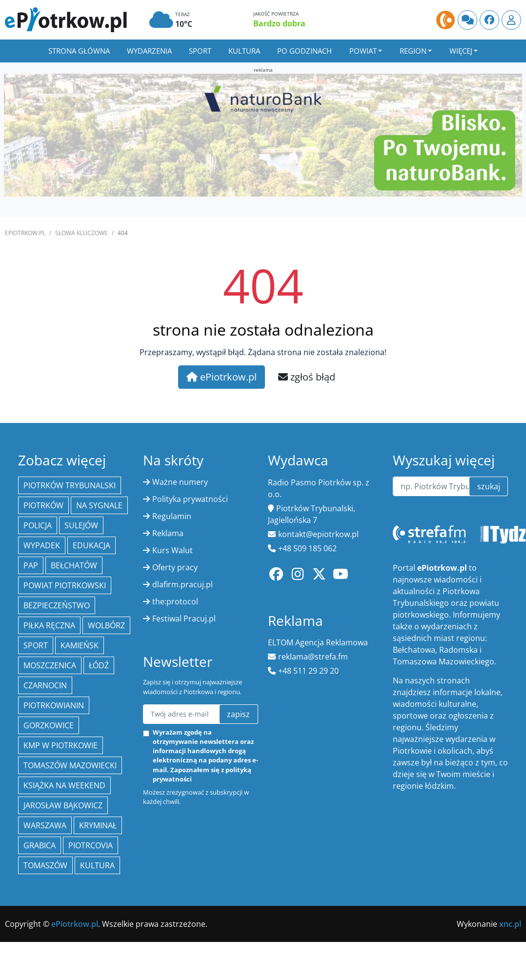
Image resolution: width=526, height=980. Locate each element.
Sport (200, 51)
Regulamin (172, 516)
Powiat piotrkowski (65, 585)
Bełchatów (74, 565)
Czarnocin (45, 685)
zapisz (238, 714)
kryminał (98, 825)
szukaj (489, 486)
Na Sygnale (99, 505)
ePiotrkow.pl (25, 233)
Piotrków (43, 505)
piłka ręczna (49, 625)
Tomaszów (45, 865)
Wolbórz (106, 625)
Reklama (168, 533)
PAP (31, 565)
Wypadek (42, 545)
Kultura (244, 51)
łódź (99, 665)
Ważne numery (180, 482)
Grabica (40, 845)
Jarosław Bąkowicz (63, 805)
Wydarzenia (149, 51)
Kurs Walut (172, 550)
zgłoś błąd (307, 377)
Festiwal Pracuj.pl (184, 619)
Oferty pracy (175, 567)
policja (38, 525)
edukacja (91, 545)
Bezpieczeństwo (57, 605)
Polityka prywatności (190, 499)
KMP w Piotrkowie (61, 745)
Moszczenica (50, 665)
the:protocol (175, 601)
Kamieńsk (80, 645)
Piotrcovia (91, 845)
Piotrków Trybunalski (70, 485)
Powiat (363, 51)
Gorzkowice (49, 725)
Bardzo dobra (279, 23)
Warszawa (45, 825)
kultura (97, 865)
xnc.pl (510, 924)
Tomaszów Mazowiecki (70, 765)
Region (413, 51)
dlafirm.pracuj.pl (182, 584)
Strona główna (79, 51)
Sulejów (81, 525)
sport (36, 645)
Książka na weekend (64, 785)
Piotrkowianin (54, 705)
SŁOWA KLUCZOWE (81, 233)
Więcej (461, 51)
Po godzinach (304, 51)
